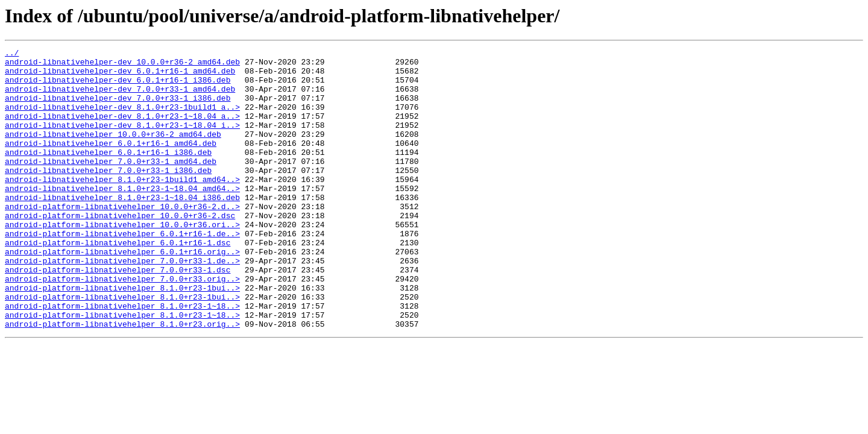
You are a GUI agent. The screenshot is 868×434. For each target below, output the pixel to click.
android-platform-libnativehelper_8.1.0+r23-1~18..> (122, 358)
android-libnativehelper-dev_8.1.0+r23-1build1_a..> (122, 119)
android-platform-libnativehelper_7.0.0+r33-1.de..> (122, 304)
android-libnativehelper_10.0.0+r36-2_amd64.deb (113, 152)
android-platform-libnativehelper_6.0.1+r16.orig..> (122, 293)
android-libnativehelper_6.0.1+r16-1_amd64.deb (111, 163)
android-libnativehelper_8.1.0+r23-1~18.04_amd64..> (122, 217)
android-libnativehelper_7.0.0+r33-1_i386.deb (108, 195)
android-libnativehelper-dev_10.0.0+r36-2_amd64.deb (122, 65)
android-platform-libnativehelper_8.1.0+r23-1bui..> (122, 336)
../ (12, 54)
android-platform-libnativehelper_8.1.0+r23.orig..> (122, 380)
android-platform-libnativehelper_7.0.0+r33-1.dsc (118, 315)
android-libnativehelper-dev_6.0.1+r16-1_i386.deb (118, 87)
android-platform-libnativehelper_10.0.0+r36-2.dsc (120, 250)
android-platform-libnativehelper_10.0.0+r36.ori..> (122, 260)
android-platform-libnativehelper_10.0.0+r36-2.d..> (122, 239)
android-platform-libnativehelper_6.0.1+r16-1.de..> (122, 271)
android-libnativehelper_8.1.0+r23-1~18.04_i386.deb (122, 228)
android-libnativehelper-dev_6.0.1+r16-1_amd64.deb (120, 76)
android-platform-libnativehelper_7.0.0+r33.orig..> (122, 325)
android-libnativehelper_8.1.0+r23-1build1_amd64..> (122, 206)
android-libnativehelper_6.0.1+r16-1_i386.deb (108, 174)
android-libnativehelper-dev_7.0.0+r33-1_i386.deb (118, 108)
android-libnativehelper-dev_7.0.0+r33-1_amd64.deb (120, 98)
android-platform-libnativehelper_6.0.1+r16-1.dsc (118, 282)
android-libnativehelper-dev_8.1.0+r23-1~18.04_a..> (122, 130)
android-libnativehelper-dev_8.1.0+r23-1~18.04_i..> (122, 141)
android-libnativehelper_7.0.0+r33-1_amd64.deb (111, 184)
